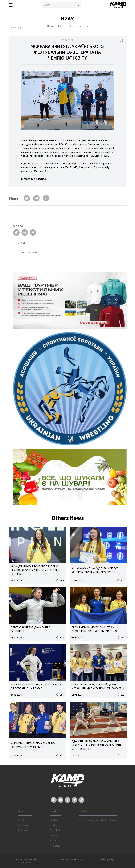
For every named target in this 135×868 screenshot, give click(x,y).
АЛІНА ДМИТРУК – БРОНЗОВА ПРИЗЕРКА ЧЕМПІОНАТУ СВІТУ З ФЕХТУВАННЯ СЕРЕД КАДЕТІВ (35, 570)
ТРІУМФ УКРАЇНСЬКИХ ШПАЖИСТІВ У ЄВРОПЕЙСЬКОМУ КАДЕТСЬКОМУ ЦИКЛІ (95, 629)
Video (72, 26)
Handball (55, 840)
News (61, 26)
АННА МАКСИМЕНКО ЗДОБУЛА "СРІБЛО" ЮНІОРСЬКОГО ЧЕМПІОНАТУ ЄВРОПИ (95, 570)
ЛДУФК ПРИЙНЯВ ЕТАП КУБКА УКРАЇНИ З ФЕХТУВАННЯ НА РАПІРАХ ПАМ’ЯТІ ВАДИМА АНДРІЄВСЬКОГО (96, 745)
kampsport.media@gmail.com (100, 820)
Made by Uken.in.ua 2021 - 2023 (67, 859)
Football (55, 820)
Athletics (55, 846)
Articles (84, 26)
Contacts (23, 830)
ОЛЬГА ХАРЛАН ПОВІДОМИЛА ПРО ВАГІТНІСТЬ (30, 629)
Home (51, 26)
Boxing (54, 825)
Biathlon (55, 830)
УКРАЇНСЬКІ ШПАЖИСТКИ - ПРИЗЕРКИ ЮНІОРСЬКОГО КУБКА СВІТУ (33, 745)
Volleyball (55, 835)
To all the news (28, 252)
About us (23, 825)
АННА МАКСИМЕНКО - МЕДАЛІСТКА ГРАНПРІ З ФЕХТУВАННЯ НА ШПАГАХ (36, 686)
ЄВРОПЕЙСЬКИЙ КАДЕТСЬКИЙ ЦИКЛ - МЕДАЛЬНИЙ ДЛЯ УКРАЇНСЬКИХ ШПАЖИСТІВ (98, 686)
